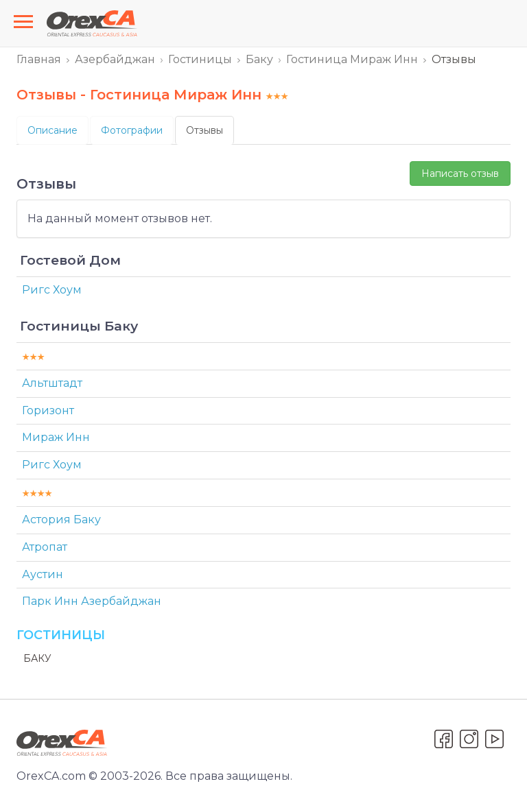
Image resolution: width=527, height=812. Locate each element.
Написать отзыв (460, 174)
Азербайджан (115, 59)
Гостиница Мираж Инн (352, 59)
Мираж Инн (56, 437)
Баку (259, 59)
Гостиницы (200, 59)
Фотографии (132, 130)
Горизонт (48, 410)
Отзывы (204, 130)
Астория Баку (61, 520)
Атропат (45, 547)
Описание (52, 130)
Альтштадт (52, 383)
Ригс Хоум (52, 290)
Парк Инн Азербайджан (92, 601)
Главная (39, 59)
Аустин (43, 574)
